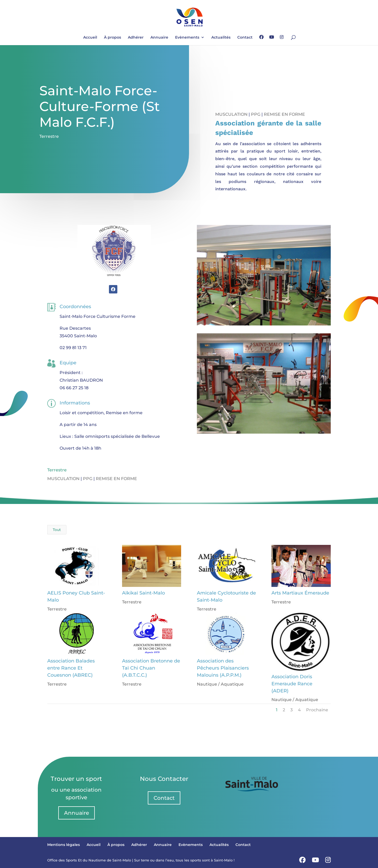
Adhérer (136, 38)
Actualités (221, 38)
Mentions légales (64, 845)
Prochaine (317, 710)
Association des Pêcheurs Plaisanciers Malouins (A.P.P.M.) (222, 668)
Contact (245, 38)
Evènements (187, 38)
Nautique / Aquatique (220, 684)
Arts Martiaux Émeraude (300, 593)
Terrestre (49, 136)
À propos (112, 38)
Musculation (231, 114)
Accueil (90, 38)
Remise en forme (284, 114)
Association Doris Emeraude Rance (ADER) (292, 684)
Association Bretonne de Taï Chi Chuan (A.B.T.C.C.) (151, 668)
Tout (57, 530)
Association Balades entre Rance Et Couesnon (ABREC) (71, 668)
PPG (256, 114)
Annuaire (159, 38)
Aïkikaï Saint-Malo (143, 593)
